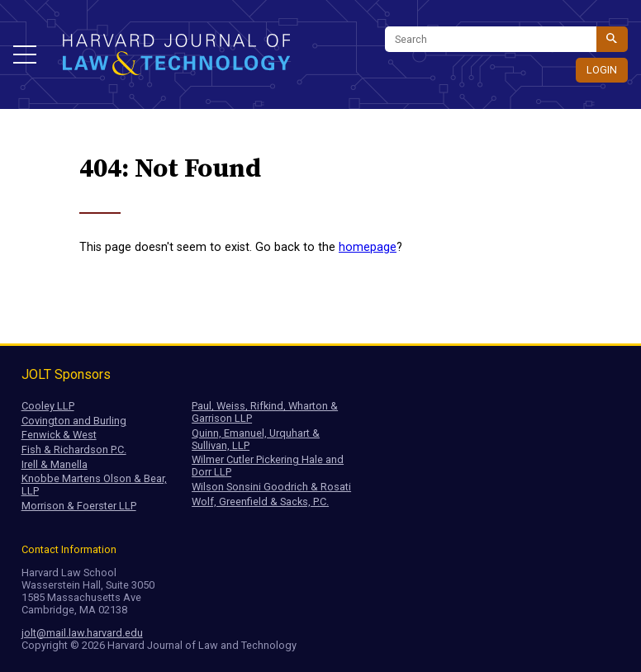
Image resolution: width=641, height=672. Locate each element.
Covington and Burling (74, 421)
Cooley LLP (48, 406)
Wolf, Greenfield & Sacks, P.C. (260, 502)
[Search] (491, 39)
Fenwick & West (59, 435)
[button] (25, 54)
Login (602, 70)
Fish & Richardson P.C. (74, 450)
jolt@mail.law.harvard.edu (82, 633)
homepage (368, 247)
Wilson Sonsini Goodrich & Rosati (271, 487)
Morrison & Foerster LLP (79, 506)
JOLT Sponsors (66, 374)
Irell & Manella (55, 464)
